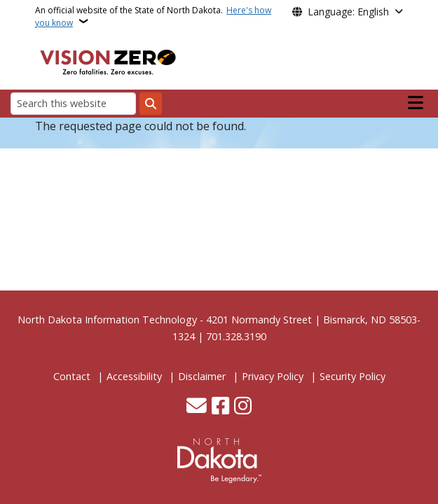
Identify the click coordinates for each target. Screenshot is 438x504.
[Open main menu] (416, 103)
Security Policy (353, 376)
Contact (72, 376)
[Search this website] (73, 103)
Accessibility (134, 376)
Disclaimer (202, 376)
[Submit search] (151, 104)
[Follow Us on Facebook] (220, 407)
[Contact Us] (197, 407)
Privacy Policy (273, 376)
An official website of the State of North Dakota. (153, 16)
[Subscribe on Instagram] (243, 407)
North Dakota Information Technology (107, 320)
